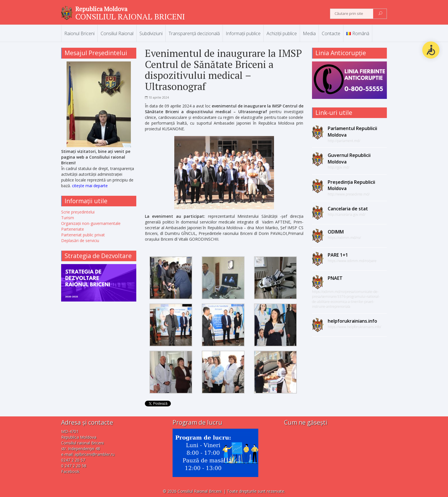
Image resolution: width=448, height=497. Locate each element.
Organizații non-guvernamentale (91, 223)
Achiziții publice (282, 33)
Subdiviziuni (151, 33)
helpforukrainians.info (352, 321)
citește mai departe (90, 186)
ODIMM (336, 232)
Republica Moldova (101, 9)
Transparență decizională (194, 33)
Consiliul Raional (117, 33)
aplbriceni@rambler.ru (95, 454)
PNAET (335, 278)
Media (309, 33)
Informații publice (243, 33)
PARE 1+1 (338, 255)
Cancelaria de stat (348, 209)
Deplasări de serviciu (80, 240)
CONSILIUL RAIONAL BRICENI (130, 16)
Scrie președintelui (78, 212)
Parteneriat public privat (83, 235)
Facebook (70, 471)
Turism (68, 218)
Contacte (331, 33)
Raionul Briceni (79, 33)
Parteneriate (73, 229)
